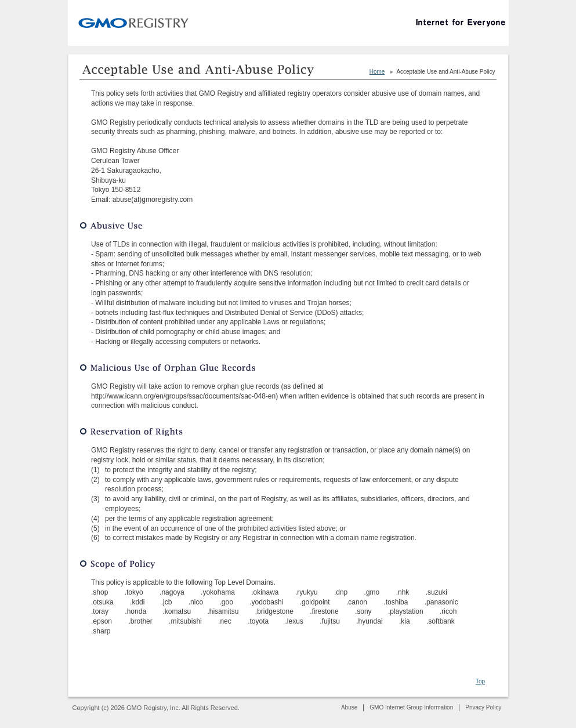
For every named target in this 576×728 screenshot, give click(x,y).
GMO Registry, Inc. (130, 21)
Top (480, 681)
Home (377, 72)
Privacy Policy (483, 707)
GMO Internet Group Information (411, 707)
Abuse (349, 707)
